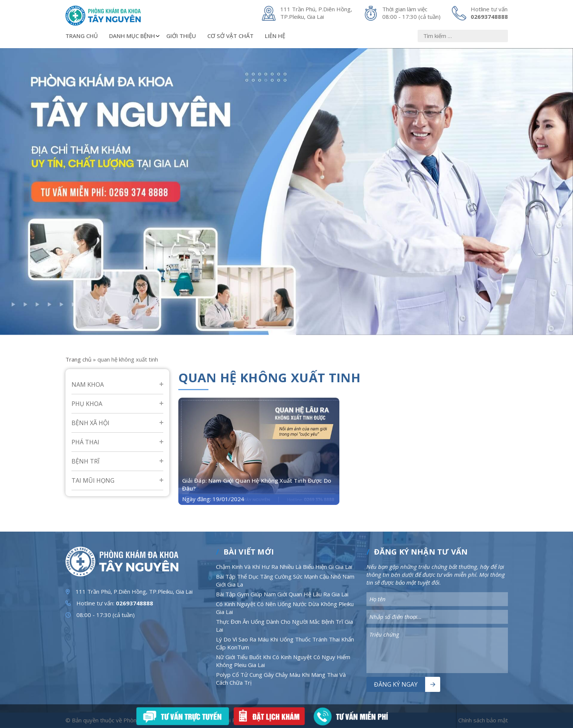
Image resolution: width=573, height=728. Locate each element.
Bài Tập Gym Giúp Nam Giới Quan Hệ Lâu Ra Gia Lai (282, 594)
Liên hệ (275, 36)
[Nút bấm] (503, 36)
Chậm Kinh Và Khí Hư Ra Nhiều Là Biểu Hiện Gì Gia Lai (284, 567)
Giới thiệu (181, 36)
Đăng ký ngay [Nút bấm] (396, 684)
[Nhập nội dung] (463, 36)
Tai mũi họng (93, 480)
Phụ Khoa (87, 404)
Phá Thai (85, 442)
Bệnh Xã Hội (90, 423)
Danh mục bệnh (135, 36)
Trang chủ (82, 36)
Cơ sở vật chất (230, 36)
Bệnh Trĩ (85, 461)
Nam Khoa (88, 385)
